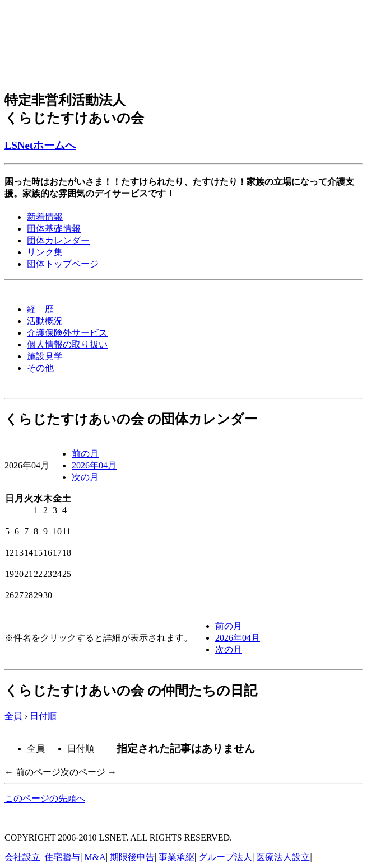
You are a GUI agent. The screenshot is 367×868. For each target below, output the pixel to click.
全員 (13, 716)
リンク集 (45, 252)
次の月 (85, 477)
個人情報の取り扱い (67, 344)
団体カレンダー (58, 240)
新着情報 (45, 217)
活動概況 (45, 321)
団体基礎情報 (54, 229)
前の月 (85, 454)
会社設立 (22, 857)
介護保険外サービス (67, 333)
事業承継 (176, 857)
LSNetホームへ (40, 145)
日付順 (43, 716)
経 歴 (40, 309)
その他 (40, 368)
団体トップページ (63, 264)
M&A (95, 857)
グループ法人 (225, 857)
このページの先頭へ (45, 798)
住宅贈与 (62, 857)
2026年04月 (94, 465)
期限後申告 (132, 857)
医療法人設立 (283, 857)
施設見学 (45, 356)
